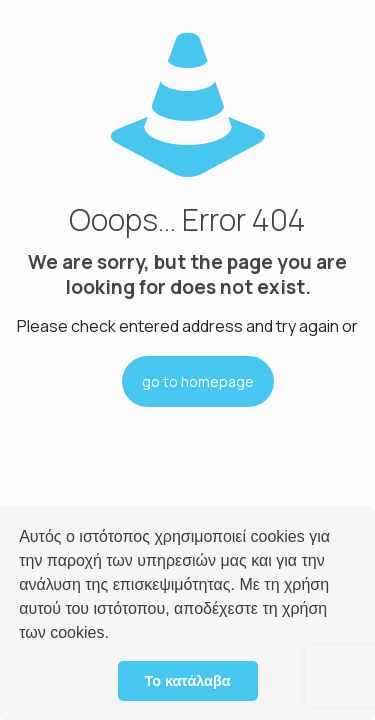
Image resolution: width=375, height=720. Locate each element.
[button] (116, 635)
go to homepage (198, 381)
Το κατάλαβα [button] (187, 681)
